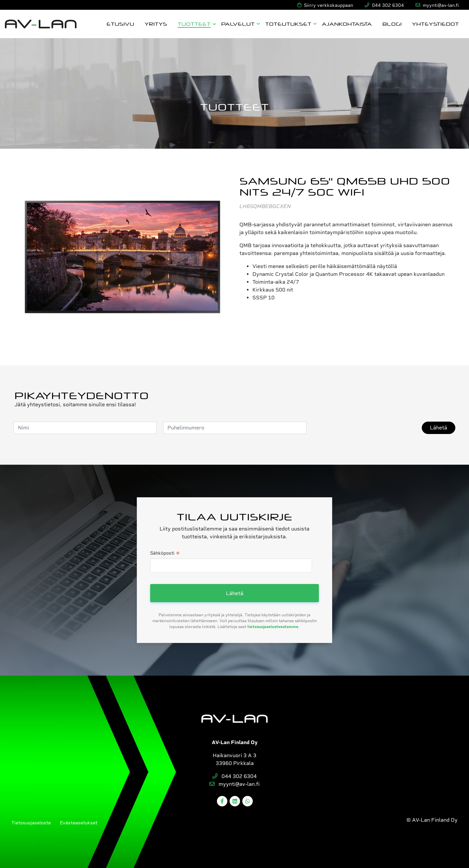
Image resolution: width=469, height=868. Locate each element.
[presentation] (362, 428)
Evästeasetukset (79, 823)
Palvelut (238, 24)
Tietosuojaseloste (31, 823)
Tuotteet (194, 24)
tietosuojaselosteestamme (273, 627)
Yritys (156, 24)
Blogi (392, 24)
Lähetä (439, 428)
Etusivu (120, 24)
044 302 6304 (234, 776)
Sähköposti (165, 554)
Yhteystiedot (435, 24)
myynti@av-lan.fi (234, 784)
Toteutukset (288, 24)
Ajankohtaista (347, 24)
